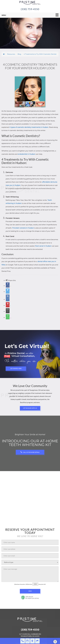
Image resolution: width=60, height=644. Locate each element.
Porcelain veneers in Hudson (23, 228)
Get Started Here (16, 369)
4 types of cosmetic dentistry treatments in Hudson (29, 127)
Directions (32, 641)
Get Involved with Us (30, 408)
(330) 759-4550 (30, 9)
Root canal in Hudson (43, 246)
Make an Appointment (28, 641)
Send (30, 591)
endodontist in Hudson (27, 154)
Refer (37, 641)
